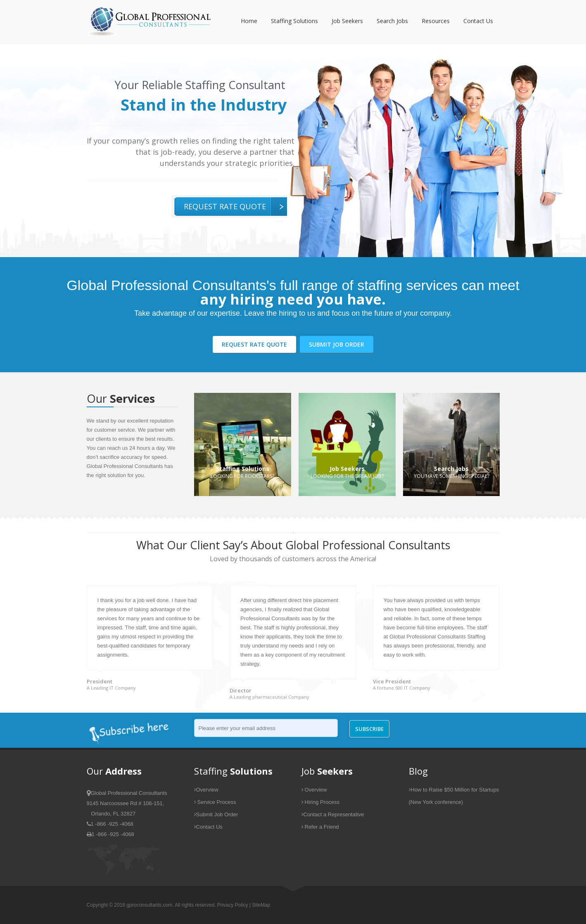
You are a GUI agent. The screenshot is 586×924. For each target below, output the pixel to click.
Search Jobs (392, 21)
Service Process (215, 802)
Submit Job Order (337, 344)
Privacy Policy (233, 905)
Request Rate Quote (225, 206)
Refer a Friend (320, 827)
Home (249, 21)
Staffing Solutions (294, 21)
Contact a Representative (333, 814)
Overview (206, 790)
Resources (436, 21)
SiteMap (261, 905)
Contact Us (478, 21)
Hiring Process (321, 802)
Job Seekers (347, 21)
